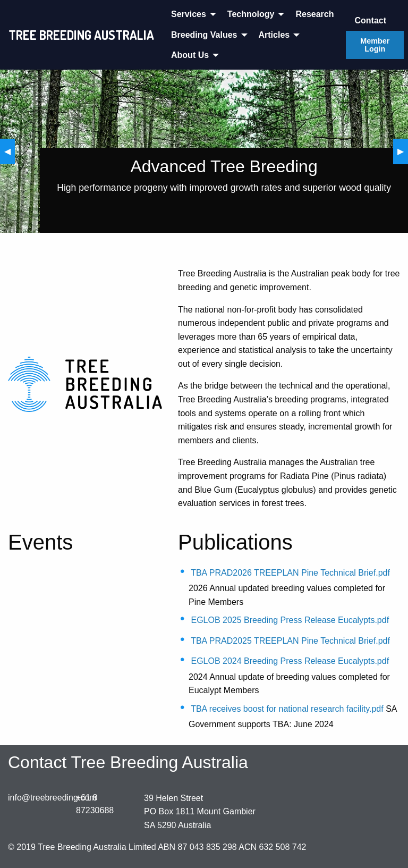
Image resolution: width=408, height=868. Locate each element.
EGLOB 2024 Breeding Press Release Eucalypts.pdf (290, 661)
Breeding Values (204, 35)
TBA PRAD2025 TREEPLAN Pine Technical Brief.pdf (290, 641)
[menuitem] (191, 14)
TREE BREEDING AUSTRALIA (81, 35)
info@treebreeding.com (52, 798)
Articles (274, 35)
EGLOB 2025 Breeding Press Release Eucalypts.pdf (290, 620)
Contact (370, 20)
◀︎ (10, 151)
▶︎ (403, 151)
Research (314, 14)
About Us (190, 55)
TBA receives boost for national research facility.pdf (287, 709)
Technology (251, 14)
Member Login (375, 45)
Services (189, 14)
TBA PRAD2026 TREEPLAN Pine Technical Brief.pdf (290, 573)
